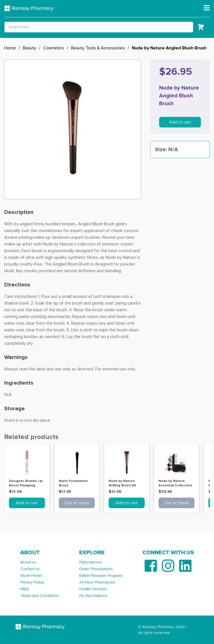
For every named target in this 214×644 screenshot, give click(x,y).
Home (10, 48)
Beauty (30, 48)
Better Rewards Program (101, 576)
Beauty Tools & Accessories (98, 48)
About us (28, 562)
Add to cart (180, 122)
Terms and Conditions (40, 596)
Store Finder (31, 576)
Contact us (30, 569)
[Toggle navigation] (207, 8)
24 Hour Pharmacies (97, 582)
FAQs (25, 589)
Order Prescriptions (96, 569)
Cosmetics (54, 48)
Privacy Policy (32, 582)
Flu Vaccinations (93, 596)
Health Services (93, 589)
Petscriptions (90, 562)
